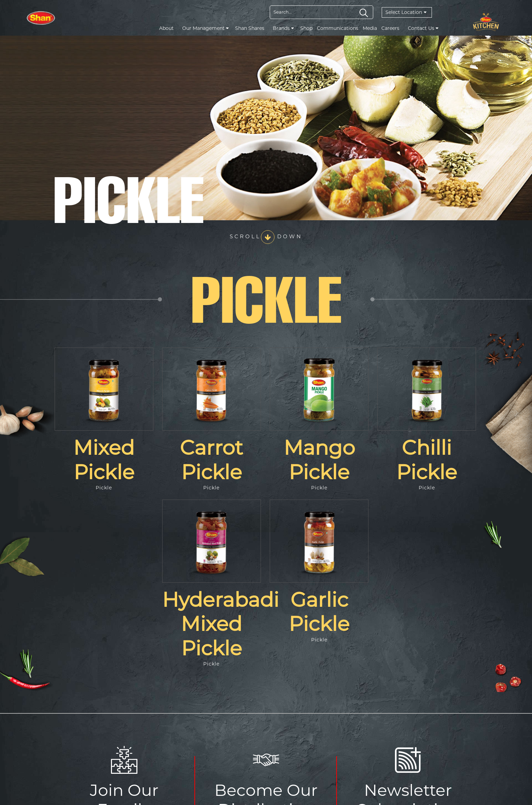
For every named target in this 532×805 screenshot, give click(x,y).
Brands (283, 28)
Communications (338, 28)
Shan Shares (250, 28)
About (166, 28)
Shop (306, 28)
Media (370, 28)
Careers (390, 28)
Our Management (205, 28)
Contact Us (423, 28)
